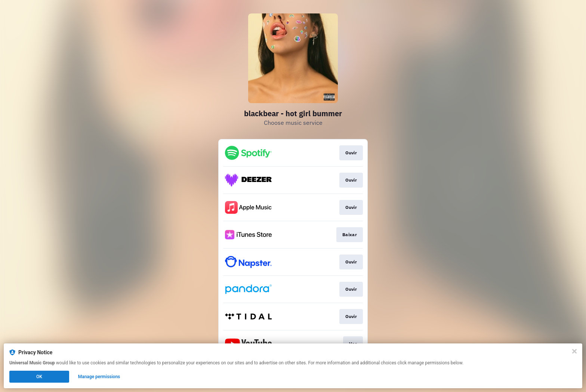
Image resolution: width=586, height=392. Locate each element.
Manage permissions (99, 377)
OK (39, 377)
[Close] (574, 351)
